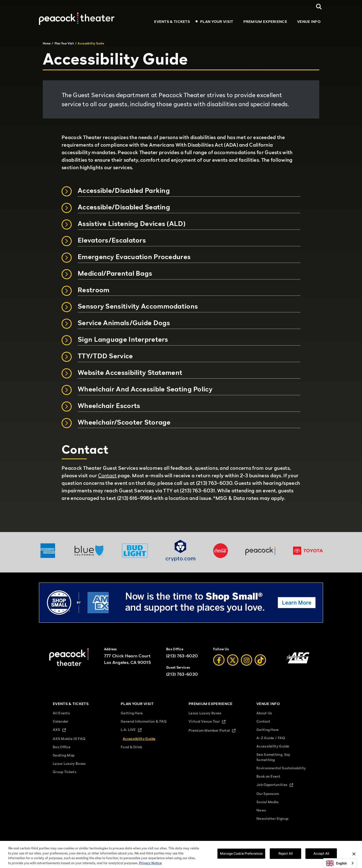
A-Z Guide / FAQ (271, 738)
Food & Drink (131, 747)
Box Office (62, 747)
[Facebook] (219, 660)
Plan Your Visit (217, 21)
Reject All (286, 856)
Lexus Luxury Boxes (69, 763)
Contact (107, 476)
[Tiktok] (260, 660)
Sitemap (98, 843)
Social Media (267, 802)
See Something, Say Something (273, 757)
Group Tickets (65, 772)
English (336, 863)
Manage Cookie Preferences (268, 843)
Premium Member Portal (215, 731)
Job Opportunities (279, 785)
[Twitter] (233, 660)
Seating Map (64, 755)
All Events (61, 713)
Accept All (321, 856)
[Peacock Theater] (77, 19)
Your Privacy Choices (231, 843)
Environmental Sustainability (281, 768)
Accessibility (299, 843)
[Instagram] (246, 660)
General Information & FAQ (144, 721)
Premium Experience (265, 21)
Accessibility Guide (139, 739)
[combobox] (340, 863)
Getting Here (132, 713)
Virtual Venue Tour (211, 722)
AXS (64, 730)
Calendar (60, 721)
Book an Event (268, 776)
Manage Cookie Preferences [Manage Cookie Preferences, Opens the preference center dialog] (241, 856)
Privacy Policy (159, 843)
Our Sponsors (268, 794)
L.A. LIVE (135, 730)
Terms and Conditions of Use (127, 843)
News (261, 810)
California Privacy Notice (189, 843)
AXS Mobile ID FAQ (69, 739)
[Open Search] (319, 7)
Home (47, 43)
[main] (181, 283)
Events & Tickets (172, 21)
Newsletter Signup (272, 818)
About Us (264, 713)
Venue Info (309, 21)
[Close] (354, 857)
